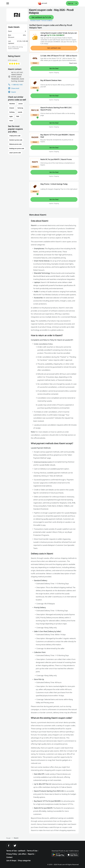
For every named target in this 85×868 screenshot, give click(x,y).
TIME (18, 116)
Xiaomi (14, 92)
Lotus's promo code (15, 153)
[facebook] (9, 846)
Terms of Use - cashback (16, 851)
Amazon (12, 108)
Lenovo (20, 104)
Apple (11, 116)
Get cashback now (54, 48)
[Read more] (73, 63)
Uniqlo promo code (15, 136)
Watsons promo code (15, 144)
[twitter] (15, 846)
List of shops (11, 861)
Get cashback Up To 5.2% (41, 17)
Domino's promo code (16, 140)
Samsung (20, 108)
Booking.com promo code (17, 148)
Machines (12, 104)
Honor (11, 121)
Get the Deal (54, 68)
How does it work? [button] (35, 21)
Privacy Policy (12, 854)
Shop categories (24, 861)
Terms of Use (32, 851)
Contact (9, 857)
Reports (31, 854)
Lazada (20, 112)
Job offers (22, 854)
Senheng (12, 112)
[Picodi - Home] (42, 3)
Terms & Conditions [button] (47, 21)
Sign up (70, 3)
